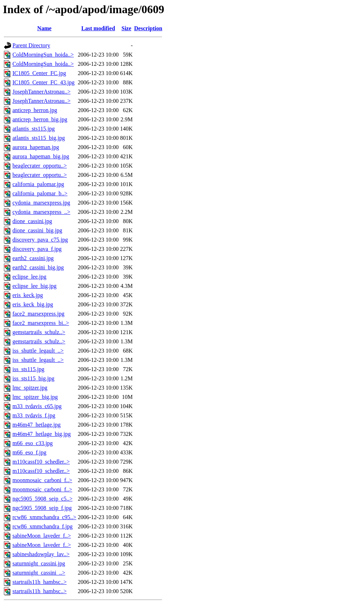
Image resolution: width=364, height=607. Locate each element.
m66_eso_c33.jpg (33, 443)
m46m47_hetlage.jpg (37, 425)
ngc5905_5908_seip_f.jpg (42, 508)
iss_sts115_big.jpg (33, 378)
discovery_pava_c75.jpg (40, 240)
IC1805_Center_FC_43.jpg (44, 82)
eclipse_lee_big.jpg (34, 286)
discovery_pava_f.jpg (37, 249)
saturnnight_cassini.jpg (39, 563)
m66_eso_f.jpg (30, 452)
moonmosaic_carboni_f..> (42, 480)
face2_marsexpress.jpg (38, 314)
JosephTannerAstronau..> (41, 92)
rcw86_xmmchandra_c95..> (44, 517)
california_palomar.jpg (38, 184)
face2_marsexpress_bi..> (41, 323)
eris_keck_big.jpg (33, 304)
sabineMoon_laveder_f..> (42, 536)
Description (148, 28)
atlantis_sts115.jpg (34, 129)
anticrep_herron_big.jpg (40, 119)
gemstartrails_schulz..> (39, 332)
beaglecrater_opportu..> (40, 166)
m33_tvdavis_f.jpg (34, 415)
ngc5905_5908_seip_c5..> (42, 499)
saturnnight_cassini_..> (39, 573)
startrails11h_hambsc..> (39, 582)
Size (127, 28)
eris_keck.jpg (28, 295)
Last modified (98, 28)
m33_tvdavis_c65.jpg (37, 406)
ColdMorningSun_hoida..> (43, 55)
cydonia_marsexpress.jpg (41, 203)
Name (44, 28)
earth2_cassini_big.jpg (38, 267)
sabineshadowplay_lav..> (41, 554)
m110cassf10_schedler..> (41, 462)
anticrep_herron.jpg (35, 110)
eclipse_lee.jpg (30, 277)
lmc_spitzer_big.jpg (35, 397)
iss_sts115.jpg (28, 369)
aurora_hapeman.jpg (36, 147)
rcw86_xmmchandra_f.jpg (42, 526)
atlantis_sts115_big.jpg (39, 138)
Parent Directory (31, 45)
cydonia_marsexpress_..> (41, 212)
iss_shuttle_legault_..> (38, 351)
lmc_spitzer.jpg (30, 388)
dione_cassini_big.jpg (37, 230)
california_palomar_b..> (40, 193)
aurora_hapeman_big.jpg (41, 156)
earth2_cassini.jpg (33, 258)
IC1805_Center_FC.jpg (39, 73)
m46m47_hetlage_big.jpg (42, 434)
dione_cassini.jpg (32, 221)
